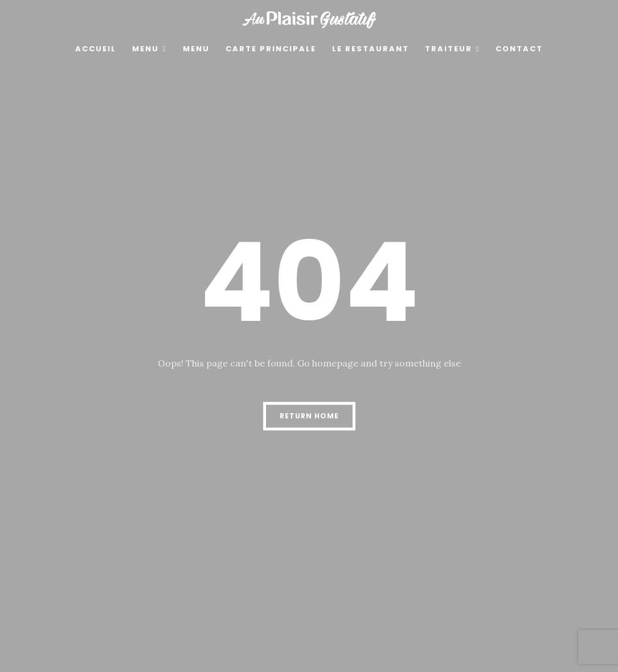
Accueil (96, 49)
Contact (519, 49)
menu (196, 49)
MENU (146, 49)
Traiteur (449, 49)
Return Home (309, 416)
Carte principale (271, 49)
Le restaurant (371, 49)
